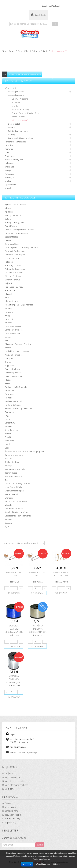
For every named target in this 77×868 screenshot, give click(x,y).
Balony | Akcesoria (20, 99)
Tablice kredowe (12, 462)
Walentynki (10, 177)
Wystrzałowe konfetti (14, 509)
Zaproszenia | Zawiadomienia (18, 516)
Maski (8, 340)
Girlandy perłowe (12, 280)
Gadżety (12, 135)
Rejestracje (10, 412)
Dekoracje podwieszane (15, 251)
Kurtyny (8, 323)
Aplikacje (9, 212)
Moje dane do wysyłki (14, 781)
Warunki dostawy (12, 819)
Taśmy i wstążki (19, 117)
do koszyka (14, 593)
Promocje (9, 803)
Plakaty (8, 380)
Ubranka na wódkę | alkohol (18, 484)
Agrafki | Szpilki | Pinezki (16, 205)
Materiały (16, 102)
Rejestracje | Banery (21, 110)
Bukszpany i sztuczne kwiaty (17, 233)
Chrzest (8, 152)
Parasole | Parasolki (14, 373)
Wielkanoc (9, 167)
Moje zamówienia (12, 777)
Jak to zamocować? (20, 120)
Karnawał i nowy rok (14, 160)
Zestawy (8, 523)
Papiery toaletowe (13, 369)
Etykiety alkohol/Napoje (15, 255)
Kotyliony (9, 312)
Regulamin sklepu (13, 815)
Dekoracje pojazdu (40, 51)
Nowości (8, 188)
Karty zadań (10, 290)
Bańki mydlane (11, 226)
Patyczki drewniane (13, 376)
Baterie (8, 219)
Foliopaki (9, 262)
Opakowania (10, 185)
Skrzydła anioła (12, 430)
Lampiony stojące (13, 333)
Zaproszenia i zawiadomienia (21, 138)
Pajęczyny (9, 366)
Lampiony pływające (14, 330)
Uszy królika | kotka (14, 487)
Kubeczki (9, 319)
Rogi (7, 416)
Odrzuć (56, 864)
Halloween (9, 163)
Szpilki (8, 448)
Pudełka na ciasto (13, 405)
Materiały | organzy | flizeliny (18, 344)
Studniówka (10, 156)
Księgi (8, 315)
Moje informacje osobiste (16, 785)
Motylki (15, 106)
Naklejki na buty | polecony (17, 351)
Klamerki (9, 294)
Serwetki (9, 426)
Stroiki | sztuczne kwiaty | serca (26, 113)
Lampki (8, 337)
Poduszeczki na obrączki (16, 387)
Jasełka (8, 181)
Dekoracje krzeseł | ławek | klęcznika (21, 248)
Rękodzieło (10, 174)
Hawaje (8, 170)
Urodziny (9, 145)
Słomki (8, 433)
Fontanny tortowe (13, 265)
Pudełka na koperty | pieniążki (18, 408)
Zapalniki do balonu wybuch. (18, 512)
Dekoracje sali (14, 124)
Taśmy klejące (11, 473)
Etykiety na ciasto (13, 258)
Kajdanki (9, 283)
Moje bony (9, 789)
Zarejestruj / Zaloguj (51, 6)
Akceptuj (27, 864)
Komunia (9, 149)
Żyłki (7, 526)
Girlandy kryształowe (14, 273)
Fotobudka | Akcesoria (18, 131)
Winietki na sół (11, 494)
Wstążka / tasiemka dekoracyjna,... (14, 679)
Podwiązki (9, 391)
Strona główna (9, 51)
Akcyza (8, 208)
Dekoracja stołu (12, 244)
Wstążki (8, 505)
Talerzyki (9, 466)
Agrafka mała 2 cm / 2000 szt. (61, 574)
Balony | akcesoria (13, 215)
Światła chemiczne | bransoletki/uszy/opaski (24, 451)
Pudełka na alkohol (13, 401)
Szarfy (8, 444)
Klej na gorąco (11, 301)
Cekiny (8, 240)
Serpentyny (10, 423)
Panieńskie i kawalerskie (15, 142)
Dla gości (12, 127)
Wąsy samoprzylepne (14, 491)
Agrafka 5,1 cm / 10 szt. (14, 574)
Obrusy (8, 362)
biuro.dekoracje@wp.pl (27, 752)
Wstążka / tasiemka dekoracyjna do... (14, 629)
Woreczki (9, 498)
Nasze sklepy (10, 807)
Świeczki (9, 459)
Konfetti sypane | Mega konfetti (19, 305)
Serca (7, 419)
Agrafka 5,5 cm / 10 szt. (38, 574)
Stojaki (8, 437)
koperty (8, 308)
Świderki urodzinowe (14, 455)
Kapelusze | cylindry (14, 287)
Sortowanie (9, 544)
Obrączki (9, 358)
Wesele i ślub (23, 51)
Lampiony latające (13, 326)
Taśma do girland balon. (16, 469)
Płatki (7, 383)
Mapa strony (10, 822)
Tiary (7, 480)
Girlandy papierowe (14, 276)
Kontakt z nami (11, 811)
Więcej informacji (43, 864)
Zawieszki (9, 519)
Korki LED (9, 298)
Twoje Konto (10, 773)
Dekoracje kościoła (16, 92)
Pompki (8, 398)
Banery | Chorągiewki (14, 222)
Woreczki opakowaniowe (16, 501)
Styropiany (10, 441)
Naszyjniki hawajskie (14, 355)
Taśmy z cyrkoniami (14, 476)
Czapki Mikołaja (12, 237)
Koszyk (40, 15)
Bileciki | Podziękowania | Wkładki (20, 230)
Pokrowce (9, 394)
